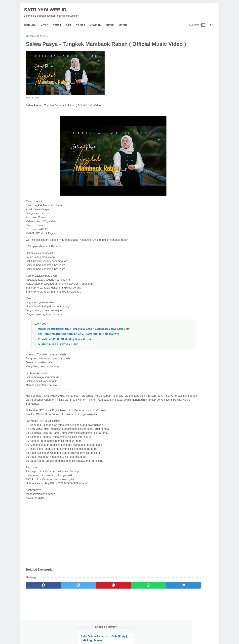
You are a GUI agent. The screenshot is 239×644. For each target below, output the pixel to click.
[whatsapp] (114, 591)
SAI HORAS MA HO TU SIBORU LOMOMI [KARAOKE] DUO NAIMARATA (79, 339)
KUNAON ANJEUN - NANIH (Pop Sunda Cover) (64, 344)
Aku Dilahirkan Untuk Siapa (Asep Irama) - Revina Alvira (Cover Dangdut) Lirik (187, 124)
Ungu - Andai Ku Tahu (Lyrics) (185, 228)
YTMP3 (59, 21)
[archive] (177, 255)
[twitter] (63, 591)
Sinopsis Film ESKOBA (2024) (185, 80)
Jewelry (98, 21)
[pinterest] (89, 591)
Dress (112, 21)
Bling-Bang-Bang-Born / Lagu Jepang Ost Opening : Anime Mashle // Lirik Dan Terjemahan (185, 100)
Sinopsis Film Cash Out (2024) (185, 212)
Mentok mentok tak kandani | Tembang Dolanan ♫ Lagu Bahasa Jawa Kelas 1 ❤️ (83, 334)
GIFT (70, 21)
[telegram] (139, 591)
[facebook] (38, 591)
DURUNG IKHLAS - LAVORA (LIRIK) (58, 350)
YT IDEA (83, 21)
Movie (46, 21)
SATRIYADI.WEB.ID (47, 7)
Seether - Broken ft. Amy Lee (184, 64)
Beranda (32, 21)
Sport (125, 21)
